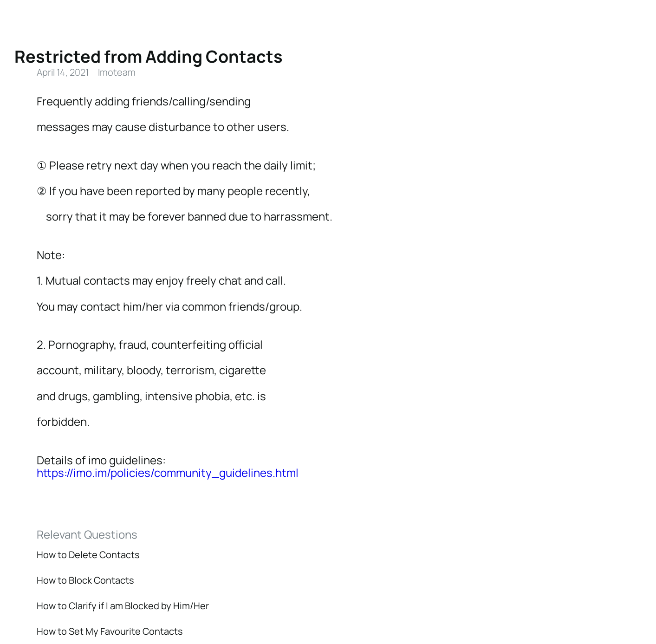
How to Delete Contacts (88, 555)
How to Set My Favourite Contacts (110, 631)
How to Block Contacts (85, 580)
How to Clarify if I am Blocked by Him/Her (123, 606)
